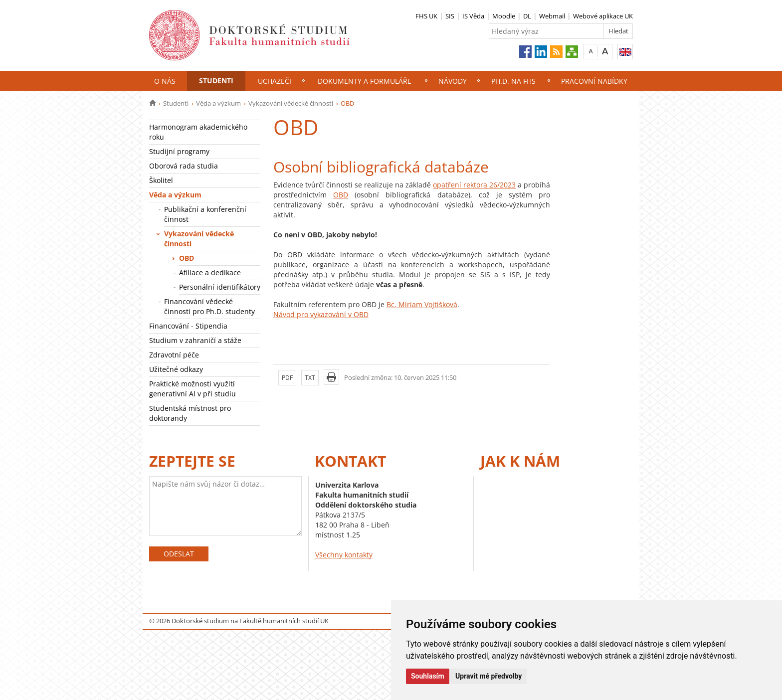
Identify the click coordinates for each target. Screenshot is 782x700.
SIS (450, 16)
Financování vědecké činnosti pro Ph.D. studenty (209, 306)
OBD (187, 258)
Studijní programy (179, 151)
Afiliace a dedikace (210, 272)
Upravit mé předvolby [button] (489, 676)
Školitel (161, 180)
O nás (165, 81)
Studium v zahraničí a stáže (195, 340)
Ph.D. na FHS (513, 81)
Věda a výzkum (218, 103)
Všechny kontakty (344, 555)
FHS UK (426, 16)
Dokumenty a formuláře (365, 81)
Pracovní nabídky (594, 81)
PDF (287, 378)
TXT (310, 378)
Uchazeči (275, 81)
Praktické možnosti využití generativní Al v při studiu (193, 389)
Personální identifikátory (220, 287)
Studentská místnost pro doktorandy (190, 413)
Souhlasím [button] (428, 676)
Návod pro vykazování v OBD (321, 314)
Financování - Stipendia (188, 326)
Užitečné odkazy (176, 369)
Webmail (552, 16)
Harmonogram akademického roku (198, 132)
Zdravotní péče (174, 355)
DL (527, 16)
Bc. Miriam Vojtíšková (422, 304)
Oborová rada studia (184, 166)
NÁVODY (453, 81)
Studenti (216, 81)
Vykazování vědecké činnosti (291, 103)
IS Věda (473, 16)
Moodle (504, 16)
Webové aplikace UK (603, 16)
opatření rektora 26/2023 (474, 185)
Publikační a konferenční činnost (205, 214)
